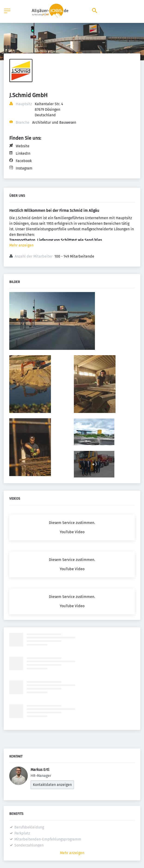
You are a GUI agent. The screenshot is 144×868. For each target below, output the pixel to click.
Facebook (24, 161)
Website (23, 146)
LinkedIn (23, 153)
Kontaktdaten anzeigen (52, 785)
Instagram (24, 168)
